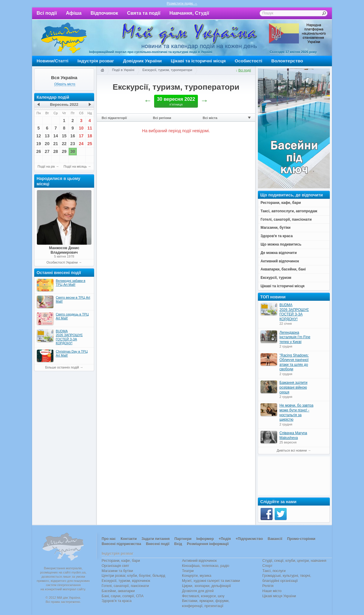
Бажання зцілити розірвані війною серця (293, 387)
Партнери (183, 539)
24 (81, 144)
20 (47, 144)
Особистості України (62, 262)
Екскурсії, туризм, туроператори (167, 70)
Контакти (129, 539)
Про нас (109, 539)
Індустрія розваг (96, 61)
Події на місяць (75, 166)
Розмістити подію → (182, 3)
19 (39, 144)
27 (47, 151)
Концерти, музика (197, 576)
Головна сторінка (102, 70)
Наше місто (272, 591)
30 (73, 151)
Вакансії (275, 539)
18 (90, 136)
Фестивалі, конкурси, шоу (203, 596)
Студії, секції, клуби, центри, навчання (294, 561)
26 (39, 151)
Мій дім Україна (64, 38)
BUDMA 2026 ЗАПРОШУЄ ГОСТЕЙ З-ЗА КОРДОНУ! (294, 312)
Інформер (205, 539)
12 (39, 136)
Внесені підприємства (121, 544)
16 (73, 136)
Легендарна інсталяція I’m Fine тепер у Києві (295, 337)
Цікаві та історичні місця (198, 61)
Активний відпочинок (199, 561)
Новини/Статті (52, 61)
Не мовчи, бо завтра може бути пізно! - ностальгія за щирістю (296, 412)
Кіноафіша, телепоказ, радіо (206, 566)
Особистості (249, 61)
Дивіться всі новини (292, 450)
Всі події (47, 13)
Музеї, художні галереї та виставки (211, 581)
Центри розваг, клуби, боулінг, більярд (133, 576)
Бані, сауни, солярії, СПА (123, 596)
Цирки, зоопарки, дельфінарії (206, 586)
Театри (188, 571)
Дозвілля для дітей (198, 591)
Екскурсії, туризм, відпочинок (126, 581)
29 (64, 151)
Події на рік (46, 166)
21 (56, 144)
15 (64, 136)
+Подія (225, 539)
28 (56, 151)
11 (90, 128)
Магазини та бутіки (117, 571)
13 (47, 136)
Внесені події (158, 544)
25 (90, 144)
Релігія (268, 586)
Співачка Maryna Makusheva (293, 435)
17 (81, 136)
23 (73, 144)
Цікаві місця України (279, 596)
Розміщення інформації (208, 544)
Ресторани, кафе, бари (121, 561)
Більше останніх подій (62, 367)
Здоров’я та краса (117, 601)
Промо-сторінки (301, 539)
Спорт (267, 566)
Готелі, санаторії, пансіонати (125, 586)
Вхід (178, 544)
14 (56, 136)
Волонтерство (287, 61)
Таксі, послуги (274, 571)
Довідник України (142, 61)
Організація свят (115, 566)
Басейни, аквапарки (118, 591)
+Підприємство (249, 539)
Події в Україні (123, 70)
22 (64, 144)
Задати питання (156, 539)
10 (81, 128)
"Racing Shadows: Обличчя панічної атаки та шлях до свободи (294, 362)
